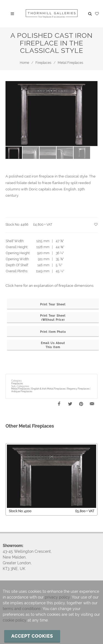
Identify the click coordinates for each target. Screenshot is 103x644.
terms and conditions (22, 609)
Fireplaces (43, 63)
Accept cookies (32, 636)
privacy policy (57, 597)
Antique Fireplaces (22, 391)
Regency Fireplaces (78, 389)
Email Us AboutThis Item (53, 345)
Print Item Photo (53, 332)
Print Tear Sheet (53, 304)
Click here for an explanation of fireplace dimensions (49, 286)
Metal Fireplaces (70, 63)
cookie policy (15, 620)
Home (24, 63)
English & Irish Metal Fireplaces (48, 389)
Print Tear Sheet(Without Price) (53, 318)
